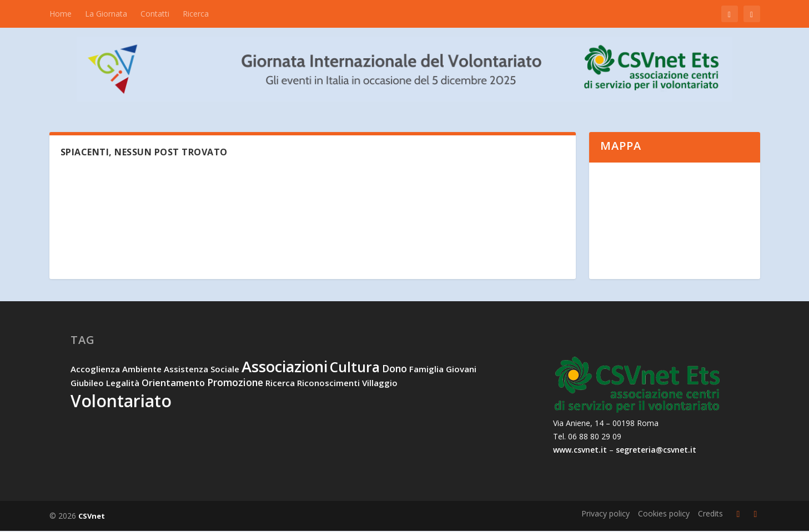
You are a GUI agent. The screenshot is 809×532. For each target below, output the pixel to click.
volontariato (121, 402)
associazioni (285, 368)
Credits (710, 514)
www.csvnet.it (580, 450)
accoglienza (95, 370)
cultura (355, 368)
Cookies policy (664, 514)
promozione (235, 383)
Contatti (155, 14)
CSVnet (92, 516)
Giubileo (87, 384)
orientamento (173, 384)
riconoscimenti (328, 384)
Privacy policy (606, 514)
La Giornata (106, 14)
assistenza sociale (202, 370)
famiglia (426, 370)
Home (61, 14)
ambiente (142, 370)
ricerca (280, 384)
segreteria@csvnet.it (656, 450)
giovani (461, 370)
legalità (123, 384)
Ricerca (196, 14)
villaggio (380, 384)
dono (395, 369)
